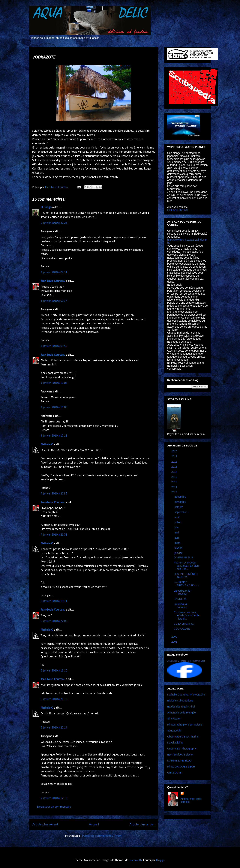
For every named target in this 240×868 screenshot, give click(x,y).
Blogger (161, 860)
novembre (181, 502)
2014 (175, 472)
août (177, 517)
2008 (175, 642)
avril (177, 538)
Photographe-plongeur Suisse (185, 725)
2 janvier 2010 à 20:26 (54, 223)
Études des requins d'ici (181, 707)
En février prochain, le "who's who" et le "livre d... (186, 615)
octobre (179, 507)
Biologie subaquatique (180, 701)
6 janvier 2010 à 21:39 (54, 699)
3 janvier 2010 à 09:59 (54, 346)
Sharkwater (174, 719)
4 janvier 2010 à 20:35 (54, 494)
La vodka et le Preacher (182, 592)
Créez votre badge (197, 661)
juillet (178, 522)
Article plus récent (45, 825)
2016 (175, 462)
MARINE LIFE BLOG (180, 761)
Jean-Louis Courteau (53, 281)
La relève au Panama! (181, 606)
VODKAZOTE (182, 629)
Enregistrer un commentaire (54, 807)
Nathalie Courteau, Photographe (186, 695)
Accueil (94, 825)
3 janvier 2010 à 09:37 (54, 301)
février (178, 548)
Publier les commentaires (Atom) (102, 836)
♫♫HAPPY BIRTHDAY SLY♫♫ (186, 584)
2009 (175, 637)
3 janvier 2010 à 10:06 (54, 407)
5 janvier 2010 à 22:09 (54, 621)
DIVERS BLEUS (183, 557)
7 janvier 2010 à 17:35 (54, 798)
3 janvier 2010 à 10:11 (54, 436)
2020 (175, 451)
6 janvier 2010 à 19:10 (54, 671)
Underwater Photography (182, 749)
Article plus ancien (142, 825)
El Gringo (46, 207)
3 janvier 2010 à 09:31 (54, 272)
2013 (175, 477)
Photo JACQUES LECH (181, 767)
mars (178, 543)
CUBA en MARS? (184, 624)
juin (177, 527)
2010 (175, 492)
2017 (175, 456)
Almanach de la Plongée (181, 713)
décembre (181, 497)
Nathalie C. (47, 445)
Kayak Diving (175, 743)
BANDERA (180, 599)
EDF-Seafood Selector (180, 755)
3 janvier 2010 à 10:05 (54, 383)
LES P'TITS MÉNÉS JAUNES (186, 576)
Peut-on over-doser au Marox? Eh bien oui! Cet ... (186, 566)
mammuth (135, 860)
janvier (179, 553)
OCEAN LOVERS (178, 210)
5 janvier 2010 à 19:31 (54, 601)
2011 (175, 487)
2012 (175, 482)
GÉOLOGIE (174, 773)
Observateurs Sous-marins (183, 737)
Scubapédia (174, 731)
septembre (181, 512)
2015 (175, 467)
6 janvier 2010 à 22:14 (54, 728)
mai (177, 533)
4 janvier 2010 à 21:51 (54, 535)
